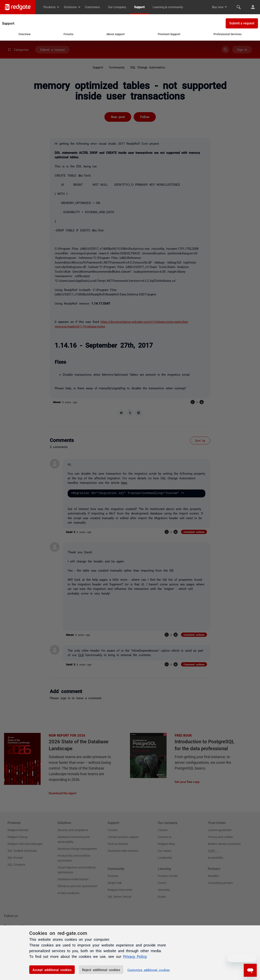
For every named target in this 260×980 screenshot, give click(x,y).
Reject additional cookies (101, 970)
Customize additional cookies (149, 970)
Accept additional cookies (52, 970)
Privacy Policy (135, 956)
